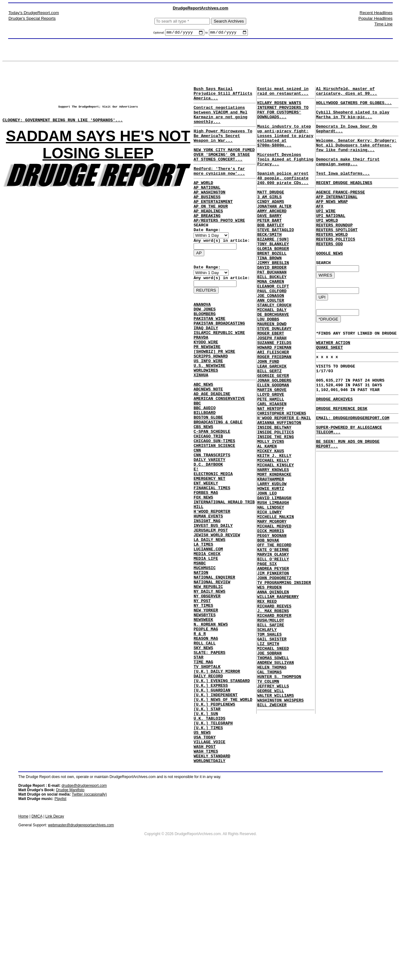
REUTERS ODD (330, 271)
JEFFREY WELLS (273, 805)
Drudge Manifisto (70, 911)
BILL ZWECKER (272, 828)
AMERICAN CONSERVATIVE (219, 447)
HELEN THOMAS (272, 783)
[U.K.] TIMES (208, 842)
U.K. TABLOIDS (209, 831)
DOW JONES (205, 341)
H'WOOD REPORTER (212, 583)
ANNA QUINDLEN (273, 692)
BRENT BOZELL (272, 286)
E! (196, 532)
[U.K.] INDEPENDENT (216, 803)
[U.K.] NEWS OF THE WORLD (223, 808)
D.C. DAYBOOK (208, 526)
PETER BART (269, 246)
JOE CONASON (271, 337)
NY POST (202, 690)
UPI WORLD (327, 243)
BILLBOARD (205, 464)
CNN (197, 509)
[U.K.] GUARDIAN (212, 797)
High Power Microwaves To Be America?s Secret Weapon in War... (223, 145)
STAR (198, 758)
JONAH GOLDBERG (274, 438)
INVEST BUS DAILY (213, 600)
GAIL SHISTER (272, 749)
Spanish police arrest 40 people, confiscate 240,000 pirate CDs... (283, 197)
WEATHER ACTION (333, 378)
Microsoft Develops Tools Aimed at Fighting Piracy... (285, 174)
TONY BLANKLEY (273, 275)
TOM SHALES (269, 743)
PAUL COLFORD (272, 331)
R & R (200, 729)
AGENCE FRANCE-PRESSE (341, 209)
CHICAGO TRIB (208, 492)
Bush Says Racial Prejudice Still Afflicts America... (223, 96)
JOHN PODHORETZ (274, 675)
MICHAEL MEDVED (274, 613)
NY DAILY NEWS (209, 679)
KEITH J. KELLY (274, 529)
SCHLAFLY (267, 738)
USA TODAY (205, 854)
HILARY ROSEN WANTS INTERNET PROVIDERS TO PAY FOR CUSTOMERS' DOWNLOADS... (283, 115)
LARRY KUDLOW (272, 563)
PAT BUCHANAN (272, 309)
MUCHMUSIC (205, 650)
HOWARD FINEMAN (274, 399)
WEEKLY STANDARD (212, 876)
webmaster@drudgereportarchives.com (81, 946)
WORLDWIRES (206, 414)
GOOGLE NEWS (330, 282)
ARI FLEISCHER (273, 405)
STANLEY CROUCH (274, 348)
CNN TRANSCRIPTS (212, 515)
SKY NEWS (203, 746)
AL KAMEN (267, 517)
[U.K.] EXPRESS (211, 792)
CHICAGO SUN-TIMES (214, 498)
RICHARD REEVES (274, 709)
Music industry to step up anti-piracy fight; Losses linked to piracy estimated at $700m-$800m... (285, 146)
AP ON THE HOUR (211, 227)
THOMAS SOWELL (273, 771)
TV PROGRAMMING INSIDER (284, 681)
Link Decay (55, 938)
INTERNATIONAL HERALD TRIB (224, 571)
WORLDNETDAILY (209, 882)
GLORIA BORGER (273, 280)
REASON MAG (206, 735)
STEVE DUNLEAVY (274, 376)
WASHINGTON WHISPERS (280, 822)
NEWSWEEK (203, 712)
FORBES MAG (206, 560)
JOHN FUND (268, 416)
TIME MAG (203, 763)
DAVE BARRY (269, 241)
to (206, 34)
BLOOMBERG (205, 347)
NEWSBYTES (205, 707)
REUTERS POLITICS (336, 265)
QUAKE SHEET (330, 384)
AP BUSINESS (207, 215)
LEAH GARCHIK (272, 421)
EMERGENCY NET (209, 543)
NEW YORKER (206, 701)
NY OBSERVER (207, 684)
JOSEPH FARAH (272, 388)
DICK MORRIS (271, 619)
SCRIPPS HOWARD (211, 397)
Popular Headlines (375, 18)
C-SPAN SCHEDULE (212, 487)
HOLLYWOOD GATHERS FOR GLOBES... (354, 106)
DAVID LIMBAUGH (274, 580)
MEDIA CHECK (207, 633)
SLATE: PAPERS (209, 752)
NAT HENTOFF (271, 472)
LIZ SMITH (268, 755)
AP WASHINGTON (209, 210)
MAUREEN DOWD (272, 371)
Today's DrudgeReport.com (34, 13)
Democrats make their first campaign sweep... (348, 174)
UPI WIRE (326, 231)
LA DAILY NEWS (209, 617)
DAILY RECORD (208, 780)
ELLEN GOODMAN (273, 444)
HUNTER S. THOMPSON (279, 794)
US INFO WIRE (208, 403)
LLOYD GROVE (271, 455)
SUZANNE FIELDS (274, 393)
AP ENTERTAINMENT (213, 221)
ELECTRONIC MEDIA (213, 538)
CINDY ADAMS (271, 224)
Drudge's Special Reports (32, 18)
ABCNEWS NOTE (208, 436)
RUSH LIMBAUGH (273, 585)
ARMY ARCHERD (272, 235)
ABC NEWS (203, 430)
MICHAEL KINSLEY (276, 540)
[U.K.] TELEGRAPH (213, 837)
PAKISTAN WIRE (209, 352)
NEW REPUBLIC (208, 673)
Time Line (383, 24)
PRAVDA (201, 375)
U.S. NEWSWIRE (209, 409)
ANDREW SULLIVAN (276, 777)
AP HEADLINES (208, 232)
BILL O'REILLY (273, 653)
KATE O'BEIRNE (273, 642)
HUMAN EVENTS (208, 588)
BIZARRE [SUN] (273, 269)
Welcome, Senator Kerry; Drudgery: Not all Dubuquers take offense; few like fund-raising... (356, 154)
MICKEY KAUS (271, 523)
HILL (198, 577)
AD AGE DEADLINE (212, 442)
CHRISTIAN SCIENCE (214, 504)
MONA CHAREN (271, 320)
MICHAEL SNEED (273, 760)
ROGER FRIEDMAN (274, 410)
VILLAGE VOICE (209, 859)
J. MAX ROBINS (273, 715)
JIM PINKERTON (273, 670)
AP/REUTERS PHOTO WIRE (219, 244)
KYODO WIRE (206, 380)
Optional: (159, 34)
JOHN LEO (267, 574)
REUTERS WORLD (332, 260)
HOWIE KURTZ (271, 568)
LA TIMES (203, 622)
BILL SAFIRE (271, 732)
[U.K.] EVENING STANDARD (222, 786)
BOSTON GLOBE (208, 470)
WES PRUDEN (269, 687)
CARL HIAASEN (272, 467)
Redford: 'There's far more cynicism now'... (219, 185)
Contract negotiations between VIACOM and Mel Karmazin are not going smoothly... (221, 120)
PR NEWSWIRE (207, 386)
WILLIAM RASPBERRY (278, 698)
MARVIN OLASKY (273, 647)
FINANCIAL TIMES (212, 554)
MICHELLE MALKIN (276, 602)
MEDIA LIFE (206, 639)
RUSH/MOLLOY (271, 726)
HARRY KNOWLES (273, 546)
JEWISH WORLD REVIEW (217, 611)
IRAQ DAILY (206, 363)
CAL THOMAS (269, 788)
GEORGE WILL (271, 811)
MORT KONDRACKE (274, 551)
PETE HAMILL (271, 461)
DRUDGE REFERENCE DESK (342, 453)
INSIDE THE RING (276, 506)
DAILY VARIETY (209, 521)
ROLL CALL (205, 741)
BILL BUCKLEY (272, 314)
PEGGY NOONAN (272, 625)
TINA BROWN (269, 292)
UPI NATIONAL (331, 237)
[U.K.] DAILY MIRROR (217, 775)
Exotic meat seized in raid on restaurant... (283, 93)
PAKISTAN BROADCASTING (219, 358)
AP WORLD (203, 199)
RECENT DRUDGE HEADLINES (344, 199)
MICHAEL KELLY (273, 534)
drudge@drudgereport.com (84, 907)
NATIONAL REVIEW (212, 667)
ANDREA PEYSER (273, 664)
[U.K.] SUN (206, 825)
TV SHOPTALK (207, 769)
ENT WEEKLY (206, 549)
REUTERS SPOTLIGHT (337, 254)
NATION (201, 656)
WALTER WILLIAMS (276, 817)
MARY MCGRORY (272, 608)
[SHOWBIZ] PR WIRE (214, 392)
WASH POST (205, 865)
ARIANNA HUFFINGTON (279, 489)
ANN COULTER (271, 342)
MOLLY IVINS (271, 512)
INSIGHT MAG (207, 594)
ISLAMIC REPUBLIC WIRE (219, 369)
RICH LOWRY (269, 596)
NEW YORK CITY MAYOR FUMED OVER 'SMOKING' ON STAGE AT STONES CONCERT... (224, 167)
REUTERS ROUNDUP (334, 248)
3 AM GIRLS (269, 218)
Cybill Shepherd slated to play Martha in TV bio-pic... (353, 119)
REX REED (267, 704)
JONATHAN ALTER (274, 230)
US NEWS (202, 848)
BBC (197, 453)
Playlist (60, 920)
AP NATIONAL (207, 204)
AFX (320, 226)
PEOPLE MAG (206, 724)
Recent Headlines (376, 13)
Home (23, 938)
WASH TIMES (206, 871)
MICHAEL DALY (272, 354)
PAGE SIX (267, 659)
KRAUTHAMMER (271, 557)
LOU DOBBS (268, 365)
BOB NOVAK (268, 630)
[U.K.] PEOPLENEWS (214, 814)
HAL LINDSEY (271, 591)
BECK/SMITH (269, 263)
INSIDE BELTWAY (274, 495)
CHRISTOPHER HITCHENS (282, 478)
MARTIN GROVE (272, 450)
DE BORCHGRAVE (273, 359)
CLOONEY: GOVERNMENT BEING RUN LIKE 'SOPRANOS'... (63, 124)
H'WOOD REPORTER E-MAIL (284, 484)
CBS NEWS (203, 481)
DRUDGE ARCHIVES (334, 443)
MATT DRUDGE (271, 213)
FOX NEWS (203, 566)
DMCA (37, 938)
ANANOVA (202, 335)
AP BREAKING (207, 238)
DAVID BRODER (272, 303)
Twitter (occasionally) (89, 916)
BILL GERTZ (269, 427)
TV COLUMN (268, 800)
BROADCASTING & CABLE (218, 475)
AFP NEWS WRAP (332, 220)
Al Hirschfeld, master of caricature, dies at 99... (347, 93)
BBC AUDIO (205, 458)
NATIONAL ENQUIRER (214, 662)
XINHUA (201, 420)
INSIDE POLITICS (276, 501)
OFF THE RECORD (274, 636)
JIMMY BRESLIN (273, 297)
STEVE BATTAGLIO (276, 258)
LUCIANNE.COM (208, 628)
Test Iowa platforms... (343, 188)
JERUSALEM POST (211, 605)
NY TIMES (203, 696)
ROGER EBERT (271, 382)
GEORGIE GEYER (273, 433)
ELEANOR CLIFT (273, 326)
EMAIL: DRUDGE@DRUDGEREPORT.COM (353, 464)
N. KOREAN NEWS (211, 718)
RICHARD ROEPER (274, 721)
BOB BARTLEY (271, 252)
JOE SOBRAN (269, 766)
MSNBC (200, 645)
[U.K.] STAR (207, 820)
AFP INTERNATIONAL (337, 215)
